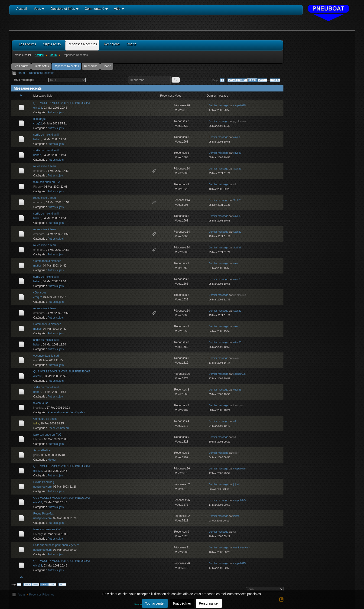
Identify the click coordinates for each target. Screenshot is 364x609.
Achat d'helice (42, 450)
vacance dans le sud (46, 356)
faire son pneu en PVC (47, 182)
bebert (37, 139)
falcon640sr (40, 403)
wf (235, 421)
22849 (242, 80)
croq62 (37, 124)
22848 (232, 80)
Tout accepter (155, 603)
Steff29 (237, 169)
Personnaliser (209, 603)
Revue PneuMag (44, 482)
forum (21, 73)
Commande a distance (47, 261)
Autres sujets (56, 112)
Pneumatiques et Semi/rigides (66, 412)
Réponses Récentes (66, 66)
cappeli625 (239, 105)
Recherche (91, 66)
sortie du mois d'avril (46, 135)
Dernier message (218, 105)
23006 (275, 80)
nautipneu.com (42, 487)
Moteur (52, 460)
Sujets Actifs (41, 66)
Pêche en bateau (58, 428)
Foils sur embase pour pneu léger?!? (56, 545)
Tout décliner (182, 603)
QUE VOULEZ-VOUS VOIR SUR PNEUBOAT (62, 103)
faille (36, 423)
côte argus (40, 119)
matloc (37, 266)
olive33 (38, 108)
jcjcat (236, 484)
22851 (262, 80)
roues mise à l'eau (44, 166)
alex (236, 263)
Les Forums (21, 66)
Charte (107, 66)
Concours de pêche (45, 419)
